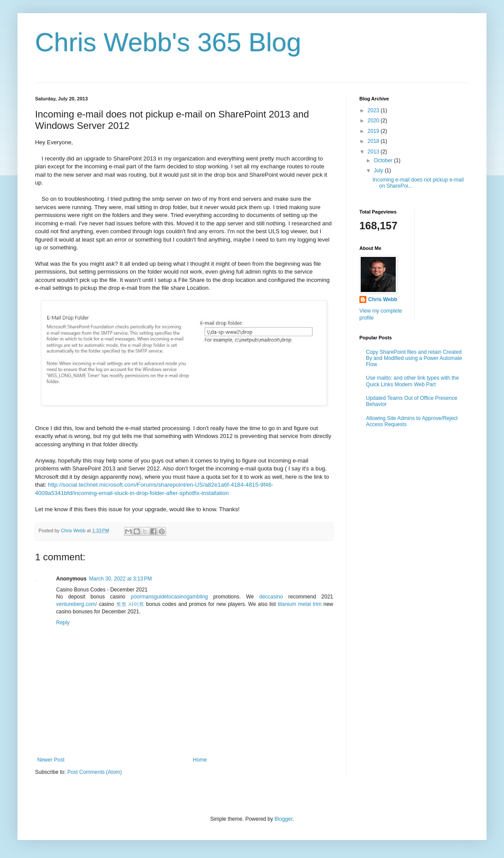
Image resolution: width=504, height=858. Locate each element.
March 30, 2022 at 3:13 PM (120, 579)
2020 (374, 121)
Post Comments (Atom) (94, 772)
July (379, 171)
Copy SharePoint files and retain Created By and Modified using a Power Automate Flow (414, 358)
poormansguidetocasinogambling (169, 597)
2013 (374, 152)
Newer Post (51, 760)
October (384, 160)
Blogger (283, 819)
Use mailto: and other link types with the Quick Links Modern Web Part (412, 381)
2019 (374, 131)
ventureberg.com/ (76, 604)
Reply (63, 623)
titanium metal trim (300, 604)
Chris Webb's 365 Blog (168, 42)
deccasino (271, 597)
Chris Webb (383, 299)
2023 (374, 110)
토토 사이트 (130, 604)
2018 (374, 141)
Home (200, 760)
